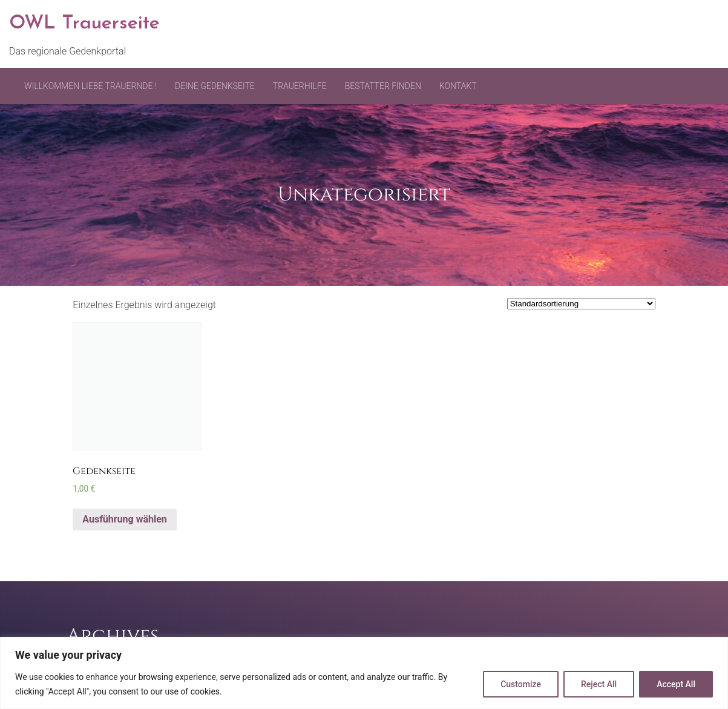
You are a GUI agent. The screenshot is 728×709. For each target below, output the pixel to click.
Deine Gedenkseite (215, 86)
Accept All (676, 684)
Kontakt (458, 86)
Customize (521, 684)
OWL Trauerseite (84, 24)
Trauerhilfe (300, 86)
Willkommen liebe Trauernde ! (90, 86)
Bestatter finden (383, 86)
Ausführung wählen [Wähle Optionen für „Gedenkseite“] (125, 519)
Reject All (599, 684)
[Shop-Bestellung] (581, 304)
